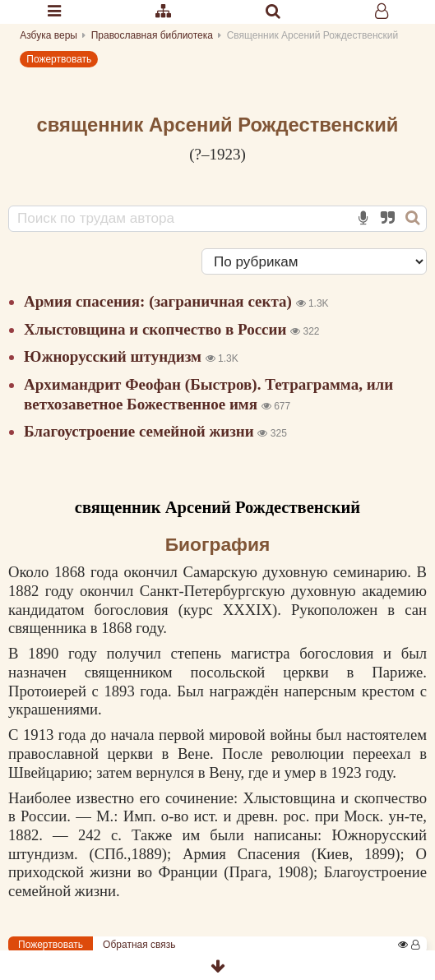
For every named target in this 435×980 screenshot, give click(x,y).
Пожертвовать (59, 59)
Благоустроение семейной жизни (141, 431)
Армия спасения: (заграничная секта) (160, 301)
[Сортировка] (314, 261)
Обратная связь (139, 945)
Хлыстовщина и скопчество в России (157, 329)
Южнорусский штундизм (115, 356)
